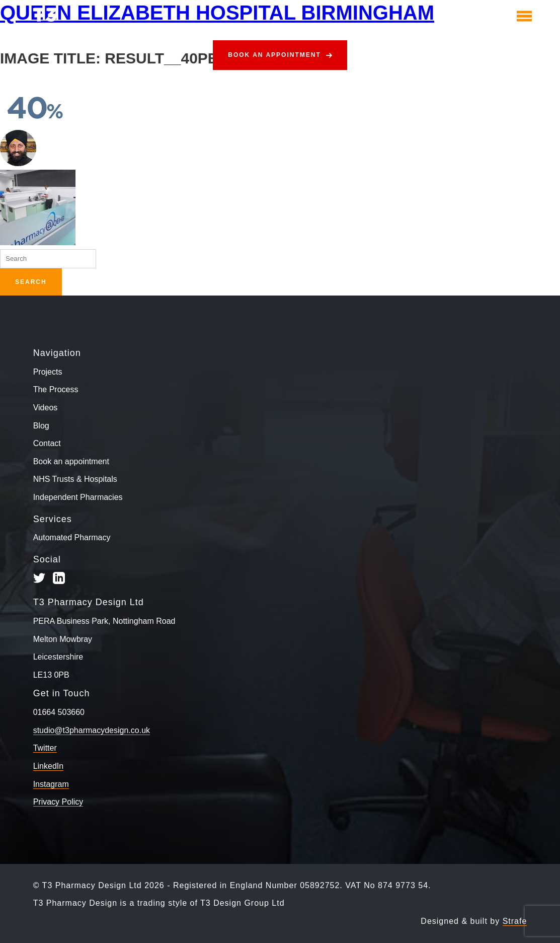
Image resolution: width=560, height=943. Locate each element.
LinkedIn (49, 766)
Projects (48, 372)
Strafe (515, 921)
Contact (47, 443)
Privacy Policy (58, 802)
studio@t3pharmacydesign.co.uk (92, 730)
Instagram (51, 784)
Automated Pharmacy (72, 537)
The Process (56, 389)
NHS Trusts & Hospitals (75, 479)
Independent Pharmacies (78, 497)
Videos (46, 408)
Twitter (45, 748)
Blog (41, 426)
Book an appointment (274, 55)
